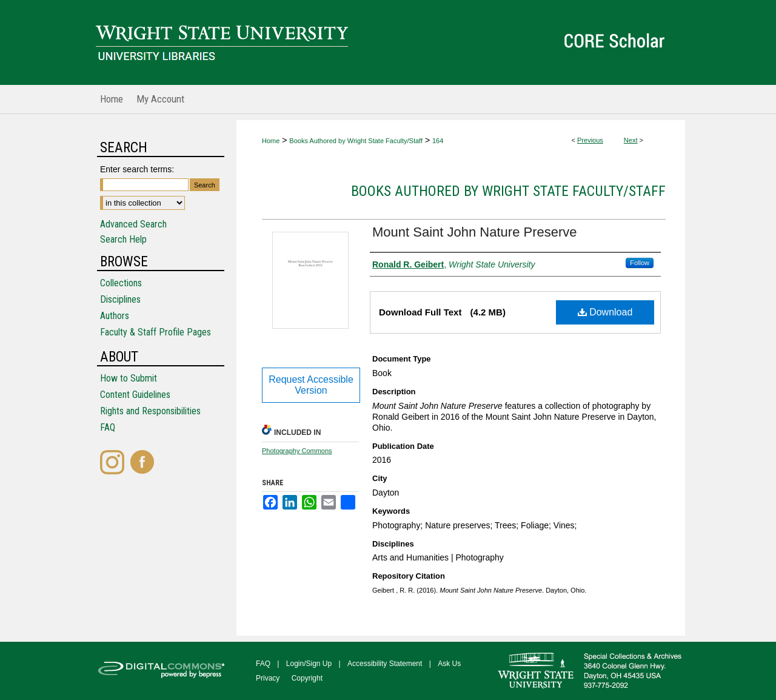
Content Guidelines (135, 395)
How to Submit (129, 378)
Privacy (268, 678)
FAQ (108, 427)
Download (605, 312)
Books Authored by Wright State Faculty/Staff (356, 141)
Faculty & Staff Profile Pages (156, 332)
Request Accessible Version (311, 385)
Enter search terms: (137, 169)
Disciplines (120, 299)
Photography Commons (297, 451)
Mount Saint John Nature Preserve (475, 232)
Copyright (307, 678)
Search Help (123, 239)
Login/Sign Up (309, 664)
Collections (121, 283)
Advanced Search (133, 224)
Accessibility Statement (385, 664)
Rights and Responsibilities (150, 411)
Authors (115, 316)
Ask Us (449, 664)
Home (271, 141)
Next (631, 140)
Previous (590, 140)
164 (438, 141)
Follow (640, 263)
